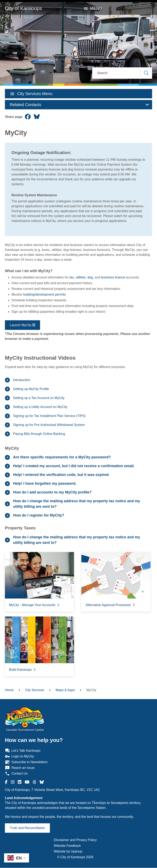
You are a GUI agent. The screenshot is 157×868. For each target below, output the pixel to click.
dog (90, 277)
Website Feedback (67, 846)
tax (72, 277)
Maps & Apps (65, 690)
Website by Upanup (68, 851)
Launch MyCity (21, 325)
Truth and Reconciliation (27, 828)
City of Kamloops (23, 8)
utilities (81, 277)
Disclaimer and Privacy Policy (75, 840)
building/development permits (45, 294)
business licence (113, 277)
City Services (35, 690)
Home (9, 690)
